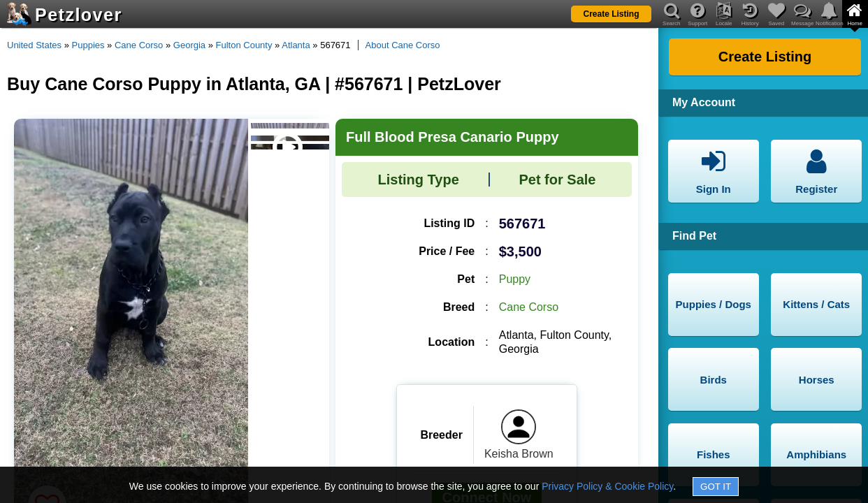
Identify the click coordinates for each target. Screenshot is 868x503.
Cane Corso (139, 45)
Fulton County (244, 45)
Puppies (88, 45)
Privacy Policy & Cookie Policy (607, 486)
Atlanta (296, 45)
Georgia (189, 45)
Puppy (515, 279)
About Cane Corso (403, 45)
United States (34, 45)
